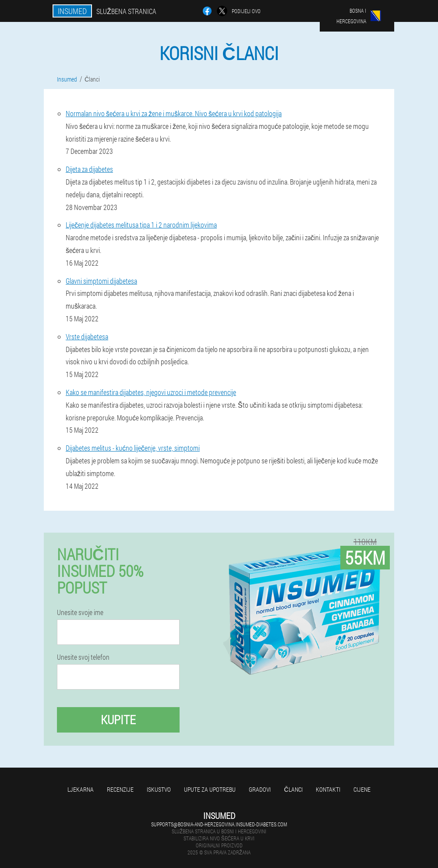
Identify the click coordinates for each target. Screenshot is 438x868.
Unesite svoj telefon (83, 657)
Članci (293, 789)
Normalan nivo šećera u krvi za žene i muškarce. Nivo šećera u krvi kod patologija (174, 113)
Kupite (118, 720)
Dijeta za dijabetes (89, 169)
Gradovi (260, 789)
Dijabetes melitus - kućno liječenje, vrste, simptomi (133, 448)
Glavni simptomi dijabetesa (101, 281)
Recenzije (120, 789)
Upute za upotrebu (210, 789)
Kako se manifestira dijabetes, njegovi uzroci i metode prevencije (151, 392)
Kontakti (328, 789)
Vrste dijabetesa (87, 336)
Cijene (362, 789)
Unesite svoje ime (80, 612)
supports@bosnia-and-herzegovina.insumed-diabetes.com (219, 824)
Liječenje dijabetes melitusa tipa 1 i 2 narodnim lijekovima (141, 225)
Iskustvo (159, 789)
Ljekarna (81, 789)
